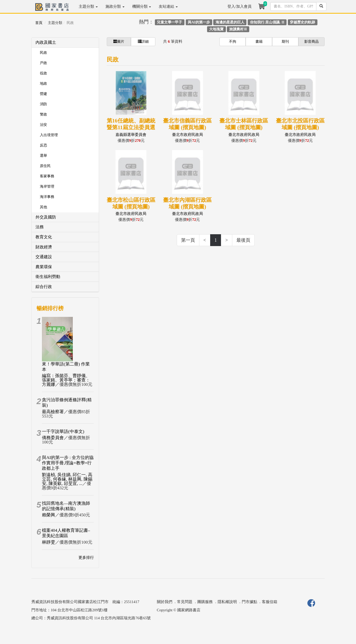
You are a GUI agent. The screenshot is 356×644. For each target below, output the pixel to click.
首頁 (39, 23)
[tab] (65, 43)
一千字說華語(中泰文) (63, 432)
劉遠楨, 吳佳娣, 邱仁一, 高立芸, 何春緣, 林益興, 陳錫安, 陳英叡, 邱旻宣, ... (67, 479)
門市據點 (250, 602)
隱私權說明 (227, 602)
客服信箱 (270, 602)
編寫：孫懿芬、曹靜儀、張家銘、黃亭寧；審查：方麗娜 (66, 380)
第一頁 (188, 240)
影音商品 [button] (311, 42)
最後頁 (243, 240)
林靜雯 (48, 542)
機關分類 (142, 6)
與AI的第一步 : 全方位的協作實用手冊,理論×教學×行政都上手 (68, 463)
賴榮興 (48, 515)
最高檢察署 (53, 412)
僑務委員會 (53, 438)
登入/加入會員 (239, 6)
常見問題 (185, 602)
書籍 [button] (259, 42)
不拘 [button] (233, 42)
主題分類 (88, 6)
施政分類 (115, 6)
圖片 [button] (119, 41)
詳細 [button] (143, 41)
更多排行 (86, 558)
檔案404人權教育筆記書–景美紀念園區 (66, 533)
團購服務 (205, 602)
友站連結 (168, 6)
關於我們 (165, 602)
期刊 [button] (285, 42)
